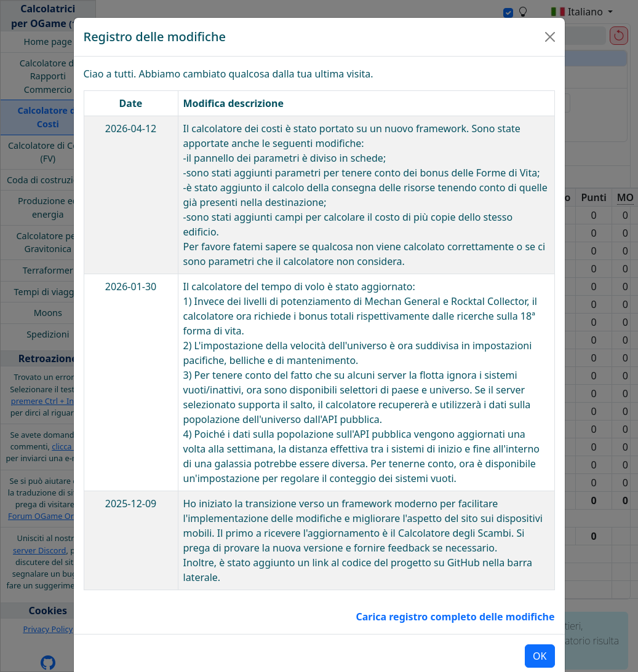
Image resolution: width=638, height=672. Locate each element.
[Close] (550, 14)
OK (540, 633)
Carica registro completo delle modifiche (455, 593)
